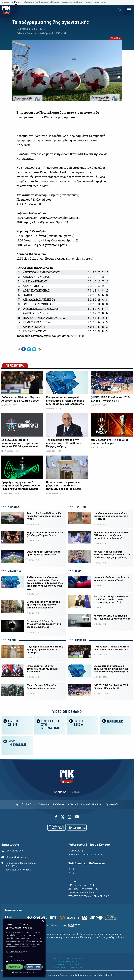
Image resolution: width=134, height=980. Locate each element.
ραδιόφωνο (42, 2)
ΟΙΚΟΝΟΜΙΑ (14, 571)
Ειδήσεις (31, 805)
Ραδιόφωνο (59, 805)
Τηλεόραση (44, 805)
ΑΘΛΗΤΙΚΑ (115, 38)
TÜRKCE (75, 792)
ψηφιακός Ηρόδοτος (72, 2)
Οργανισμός (112, 805)
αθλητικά (54, 2)
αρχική (6, 2)
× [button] (43, 921)
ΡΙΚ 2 (71, 873)
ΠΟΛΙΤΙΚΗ (80, 507)
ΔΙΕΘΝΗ (12, 640)
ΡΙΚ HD (72, 877)
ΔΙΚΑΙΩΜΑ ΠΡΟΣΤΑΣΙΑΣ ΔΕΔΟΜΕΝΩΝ (68, 959)
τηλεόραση (28, 2)
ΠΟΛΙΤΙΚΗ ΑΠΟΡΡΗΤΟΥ (68, 962)
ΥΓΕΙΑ (78, 571)
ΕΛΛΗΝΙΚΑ (60, 792)
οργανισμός (100, 2)
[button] (7, 952)
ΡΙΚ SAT (73, 881)
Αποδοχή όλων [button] (14, 967)
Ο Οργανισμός (76, 851)
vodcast (88, 2)
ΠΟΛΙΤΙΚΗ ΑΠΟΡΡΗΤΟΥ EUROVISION (68, 968)
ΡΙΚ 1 (71, 870)
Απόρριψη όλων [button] (34, 967)
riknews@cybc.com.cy (17, 857)
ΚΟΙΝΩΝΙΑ (13, 507)
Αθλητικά (73, 805)
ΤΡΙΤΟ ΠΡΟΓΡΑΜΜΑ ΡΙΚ (81, 893)
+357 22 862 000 (14, 851)
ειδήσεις (16, 2)
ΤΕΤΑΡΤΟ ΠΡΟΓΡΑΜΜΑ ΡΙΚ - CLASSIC (89, 897)
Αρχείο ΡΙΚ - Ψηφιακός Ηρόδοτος (86, 855)
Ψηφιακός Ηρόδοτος (92, 805)
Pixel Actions (99, 975)
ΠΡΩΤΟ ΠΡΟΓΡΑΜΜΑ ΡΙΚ (82, 885)
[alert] (24, 948)
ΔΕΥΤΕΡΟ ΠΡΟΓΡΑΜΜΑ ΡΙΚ (83, 889)
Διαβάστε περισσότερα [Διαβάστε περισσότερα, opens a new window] (27, 947)
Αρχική (19, 805)
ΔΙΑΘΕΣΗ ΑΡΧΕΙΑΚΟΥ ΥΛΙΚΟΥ (68, 965)
